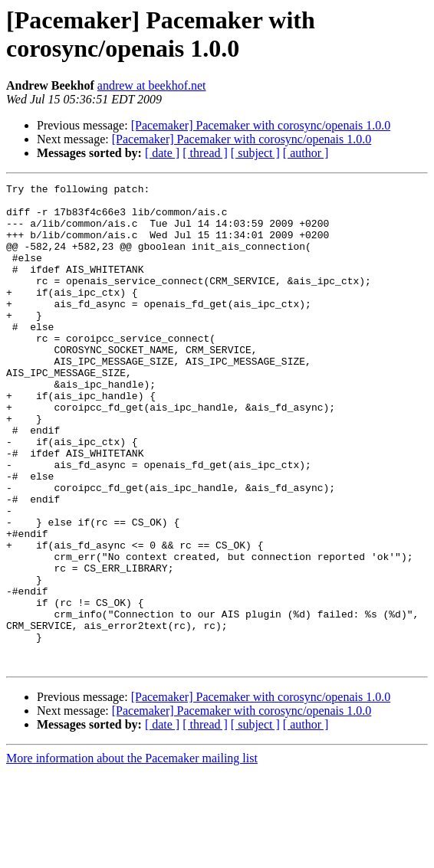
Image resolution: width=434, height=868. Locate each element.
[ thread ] (205, 153)
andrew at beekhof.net (152, 85)
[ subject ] (255, 153)
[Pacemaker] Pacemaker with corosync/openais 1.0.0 (261, 125)
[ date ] (162, 153)
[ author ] (306, 153)
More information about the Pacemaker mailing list (132, 855)
